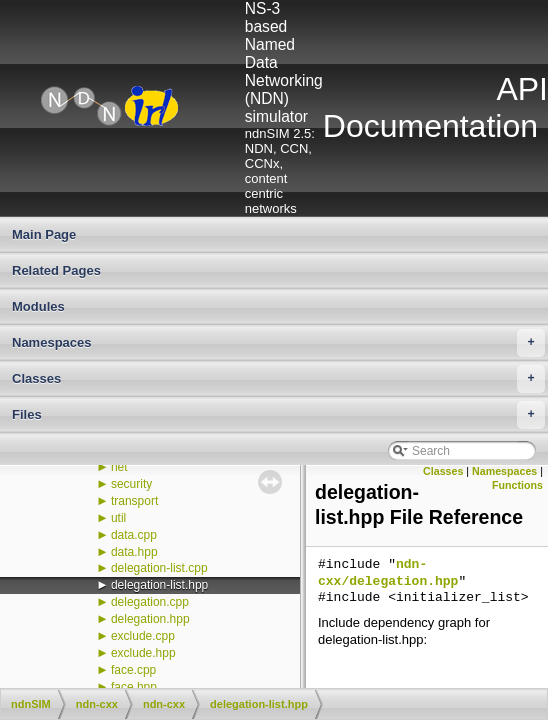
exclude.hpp (143, 653)
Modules (38, 306)
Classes (278, 379)
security (131, 484)
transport (134, 501)
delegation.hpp (150, 619)
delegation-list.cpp (159, 568)
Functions (517, 485)
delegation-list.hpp (159, 585)
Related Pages (56, 270)
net (119, 467)
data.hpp (134, 552)
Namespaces (278, 343)
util (118, 518)
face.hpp (134, 687)
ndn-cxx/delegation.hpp (388, 573)
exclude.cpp (143, 636)
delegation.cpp (150, 602)
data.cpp (134, 535)
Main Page (44, 234)
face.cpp (133, 670)
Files (278, 415)
